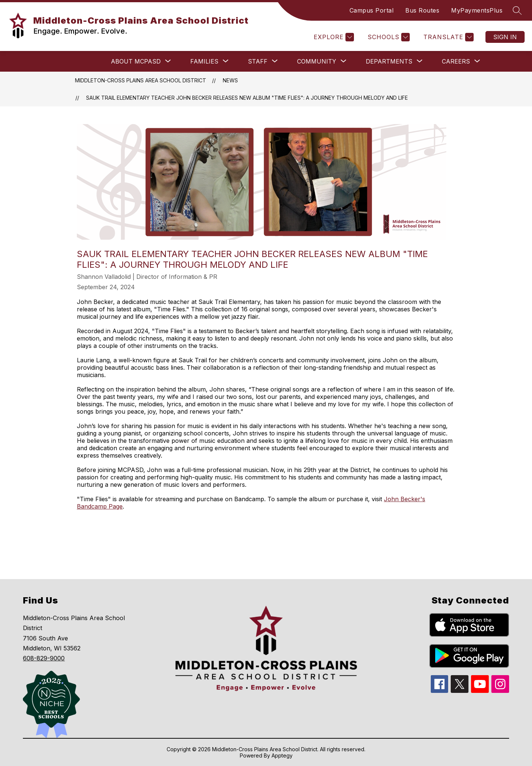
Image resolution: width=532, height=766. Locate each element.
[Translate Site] (448, 37)
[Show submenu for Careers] (456, 61)
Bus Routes (422, 10)
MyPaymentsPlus (477, 10)
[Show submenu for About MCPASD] (136, 61)
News (230, 80)
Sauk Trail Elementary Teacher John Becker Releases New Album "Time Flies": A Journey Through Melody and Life (247, 98)
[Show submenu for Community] (317, 61)
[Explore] (333, 37)
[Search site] (517, 10)
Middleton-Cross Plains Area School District (141, 80)
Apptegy (282, 755)
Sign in (505, 37)
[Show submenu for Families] (204, 61)
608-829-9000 (44, 658)
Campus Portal (372, 10)
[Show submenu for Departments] (389, 61)
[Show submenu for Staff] (258, 61)
